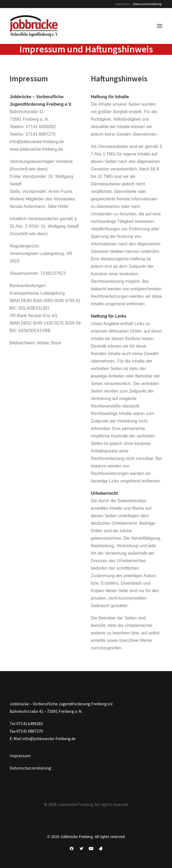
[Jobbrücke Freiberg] (34, 26)
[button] (160, 26)
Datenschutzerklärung (147, 4)
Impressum (123, 4)
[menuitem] (123, 4)
